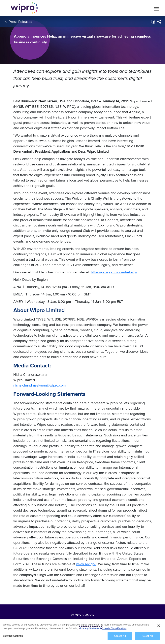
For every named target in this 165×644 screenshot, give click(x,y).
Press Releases (20, 22)
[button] (153, 22)
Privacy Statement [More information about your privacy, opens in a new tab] (90, 628)
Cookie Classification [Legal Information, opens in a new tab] (114, 628)
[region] (82, 632)
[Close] (159, 626)
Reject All (147, 636)
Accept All (120, 636)
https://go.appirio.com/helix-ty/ (114, 272)
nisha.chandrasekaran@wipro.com (40, 385)
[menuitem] (159, 22)
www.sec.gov (86, 564)
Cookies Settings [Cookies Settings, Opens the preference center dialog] (13, 636)
